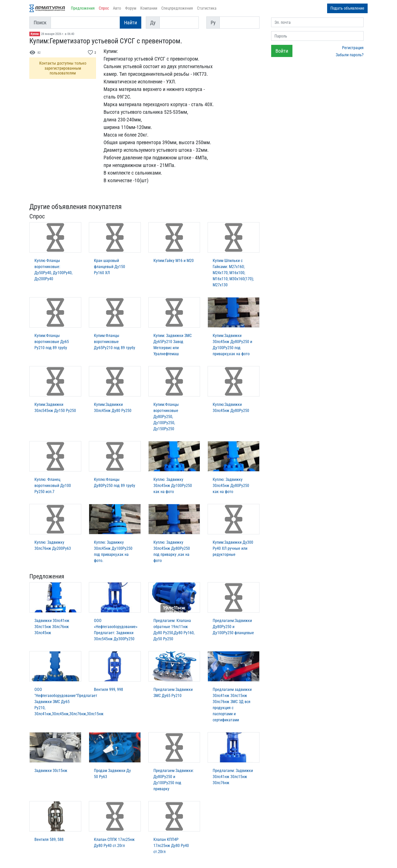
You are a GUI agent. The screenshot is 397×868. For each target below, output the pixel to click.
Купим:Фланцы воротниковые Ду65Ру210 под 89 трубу (115, 342)
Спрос (104, 8)
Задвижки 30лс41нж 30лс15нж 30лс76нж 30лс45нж (52, 627)
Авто (117, 8)
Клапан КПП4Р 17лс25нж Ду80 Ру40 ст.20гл (171, 846)
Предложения (83, 8)
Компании (149, 8)
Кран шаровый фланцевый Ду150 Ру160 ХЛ (110, 267)
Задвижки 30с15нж (51, 771)
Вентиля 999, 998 (108, 690)
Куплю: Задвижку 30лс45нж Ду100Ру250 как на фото (173, 486)
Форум (131, 8)
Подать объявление (347, 8)
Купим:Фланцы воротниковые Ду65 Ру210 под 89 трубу (52, 342)
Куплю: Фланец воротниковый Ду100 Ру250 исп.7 (53, 486)
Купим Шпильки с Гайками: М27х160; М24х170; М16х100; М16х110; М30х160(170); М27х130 (233, 273)
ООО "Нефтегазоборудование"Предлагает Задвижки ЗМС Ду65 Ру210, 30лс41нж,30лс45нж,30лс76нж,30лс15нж (69, 702)
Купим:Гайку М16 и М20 (174, 261)
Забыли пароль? (350, 55)
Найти (131, 23)
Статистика (207, 8)
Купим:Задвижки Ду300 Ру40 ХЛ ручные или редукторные (233, 548)
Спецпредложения (177, 8)
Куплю (35, 34)
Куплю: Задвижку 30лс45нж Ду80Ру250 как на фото (231, 486)
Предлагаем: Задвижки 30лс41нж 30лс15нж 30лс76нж (233, 777)
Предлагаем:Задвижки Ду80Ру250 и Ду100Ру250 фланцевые (233, 627)
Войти (282, 51)
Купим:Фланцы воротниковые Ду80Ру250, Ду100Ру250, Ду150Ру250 (166, 417)
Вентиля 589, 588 (49, 839)
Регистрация (353, 48)
